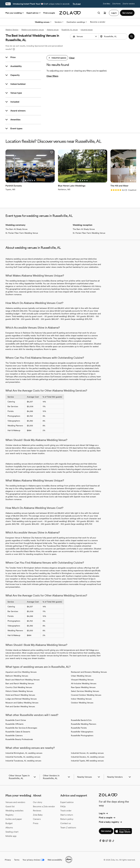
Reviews (37, 810)
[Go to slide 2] (28, 180)
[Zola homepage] (70, 13)
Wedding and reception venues (33, 30)
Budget (9, 823)
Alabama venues (53, 30)
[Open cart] (105, 13)
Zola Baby (107, 4)
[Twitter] (107, 841)
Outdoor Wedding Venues (82, 703)
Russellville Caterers (14, 735)
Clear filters (52, 76)
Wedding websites (14, 810)
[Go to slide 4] (32, 180)
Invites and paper (14, 819)
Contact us (66, 823)
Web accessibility (55, 860)
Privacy (8, 860)
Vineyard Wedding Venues (82, 680)
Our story (38, 802)
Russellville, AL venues (70, 30)
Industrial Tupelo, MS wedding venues (87, 761)
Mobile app (11, 836)
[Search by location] (114, 36)
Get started (106, 831)
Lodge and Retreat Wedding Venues (21, 699)
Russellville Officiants (14, 724)
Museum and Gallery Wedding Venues (22, 703)
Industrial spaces (87, 30)
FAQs (63, 806)
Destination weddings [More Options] (77, 22)
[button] (96, 36)
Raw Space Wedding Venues (83, 687)
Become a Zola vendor (44, 806)
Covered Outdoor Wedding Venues (86, 695)
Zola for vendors (129, 4)
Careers (37, 819)
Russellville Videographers (82, 732)
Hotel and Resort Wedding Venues (20, 695)
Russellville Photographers (82, 735)
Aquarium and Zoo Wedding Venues (21, 672)
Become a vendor (98, 22)
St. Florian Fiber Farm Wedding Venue (22, 233)
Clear (72, 58)
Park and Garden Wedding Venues (20, 706)
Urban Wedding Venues (81, 676)
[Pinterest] (103, 841)
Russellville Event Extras (16, 720)
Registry (9, 815)
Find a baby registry (111, 822)
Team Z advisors (68, 827)
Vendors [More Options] (59, 22)
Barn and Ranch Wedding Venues (20, 683)
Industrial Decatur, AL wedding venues (88, 757)
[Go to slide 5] (34, 180)
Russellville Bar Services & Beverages (21, 728)
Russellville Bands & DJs (81, 720)
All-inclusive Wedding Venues (84, 683)
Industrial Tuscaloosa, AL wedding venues (23, 761)
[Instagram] (110, 841)
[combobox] (113, 36)
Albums (9, 827)
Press (36, 823)
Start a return (67, 815)
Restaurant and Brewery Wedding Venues (89, 672)
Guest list (10, 806)
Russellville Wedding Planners (84, 724)
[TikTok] (113, 841)
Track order (66, 810)
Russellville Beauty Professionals (19, 739)
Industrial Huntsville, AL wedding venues (23, 757)
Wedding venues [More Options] (43, 22)
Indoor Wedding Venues (81, 699)
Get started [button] (127, 13)
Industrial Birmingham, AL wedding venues (24, 753)
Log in (104, 813)
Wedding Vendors (12, 30)
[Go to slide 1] (26, 180)
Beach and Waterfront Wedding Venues (22, 680)
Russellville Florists (79, 728)
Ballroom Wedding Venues (17, 676)
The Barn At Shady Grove (16, 229)
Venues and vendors (15, 802)
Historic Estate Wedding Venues (19, 691)
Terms (17, 860)
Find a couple (49, 13)
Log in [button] (114, 13)
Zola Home (116, 4)
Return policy (67, 819)
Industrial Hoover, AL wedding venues (87, 753)
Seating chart (12, 832)
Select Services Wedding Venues (85, 691)
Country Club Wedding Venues (19, 687)
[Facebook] (100, 841)
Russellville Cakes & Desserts (18, 732)
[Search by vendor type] (85, 36)
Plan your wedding (15, 13)
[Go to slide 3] (30, 180)
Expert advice (34, 13)
